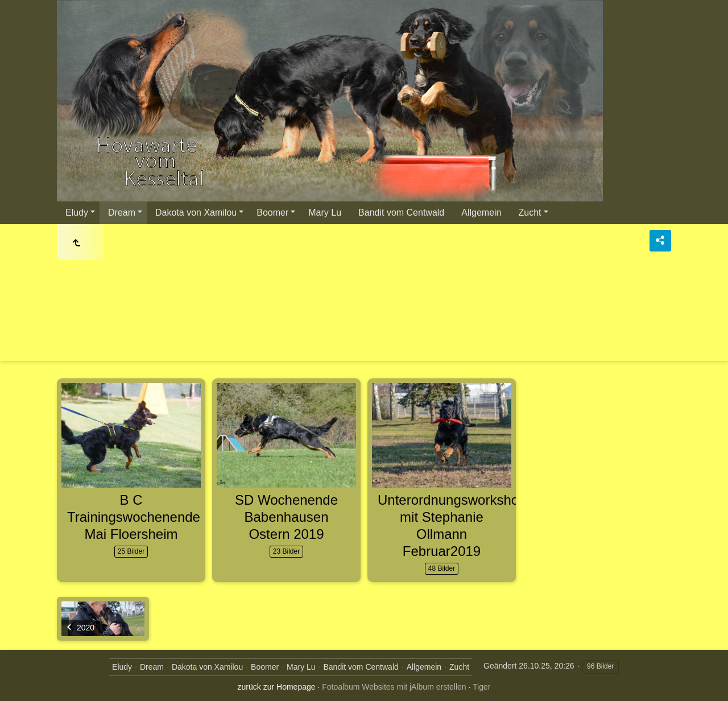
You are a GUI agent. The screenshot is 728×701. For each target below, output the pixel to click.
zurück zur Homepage (277, 687)
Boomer (272, 213)
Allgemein (481, 213)
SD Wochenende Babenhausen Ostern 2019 (286, 517)
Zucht (530, 213)
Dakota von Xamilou (196, 213)
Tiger (481, 687)
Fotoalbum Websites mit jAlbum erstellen (394, 687)
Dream (122, 213)
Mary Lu (325, 213)
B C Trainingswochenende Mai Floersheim (134, 517)
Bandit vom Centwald (401, 213)
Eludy (77, 213)
